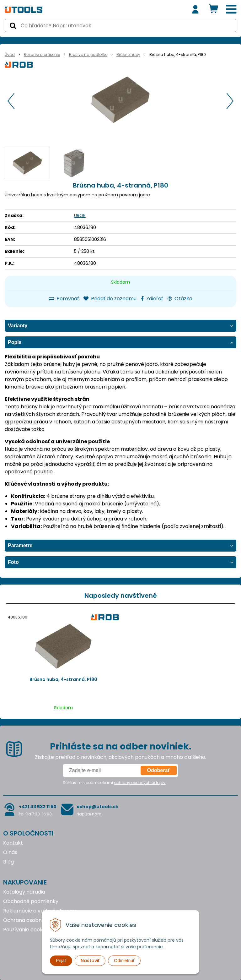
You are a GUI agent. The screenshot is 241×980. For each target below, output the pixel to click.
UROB (80, 215)
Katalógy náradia (24, 892)
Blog (8, 862)
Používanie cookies (26, 930)
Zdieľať (152, 299)
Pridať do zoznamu (110, 299)
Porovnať (64, 299)
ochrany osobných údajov (140, 783)
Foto (13, 562)
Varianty (18, 326)
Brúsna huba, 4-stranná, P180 (63, 679)
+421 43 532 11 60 (38, 807)
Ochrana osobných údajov (36, 920)
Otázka (180, 299)
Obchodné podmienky (31, 901)
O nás (10, 852)
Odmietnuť (124, 961)
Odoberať (159, 770)
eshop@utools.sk (97, 807)
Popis (15, 342)
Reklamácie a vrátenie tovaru (40, 911)
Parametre (20, 545)
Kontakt (13, 843)
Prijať (61, 961)
